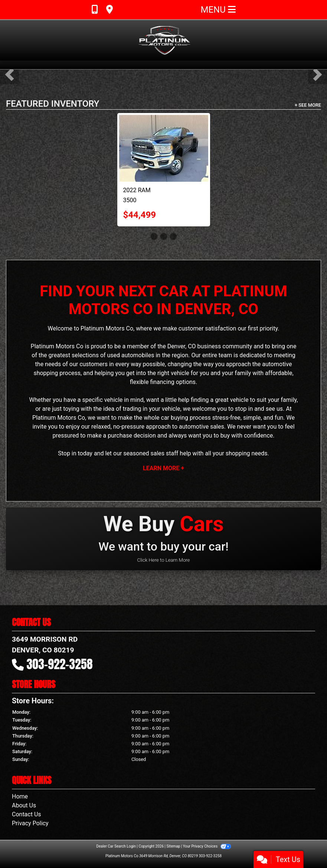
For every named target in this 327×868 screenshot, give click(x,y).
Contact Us (27, 814)
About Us (24, 805)
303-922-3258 (60, 664)
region (180, 355)
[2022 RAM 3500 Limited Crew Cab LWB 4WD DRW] (164, 148)
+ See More (308, 105)
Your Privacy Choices (207, 846)
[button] (9, 75)
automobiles (138, 355)
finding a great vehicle (220, 400)
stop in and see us (259, 409)
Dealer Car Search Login (116, 846)
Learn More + (163, 468)
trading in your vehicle (152, 409)
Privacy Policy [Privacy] (30, 823)
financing (162, 382)
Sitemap (173, 846)
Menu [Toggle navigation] (218, 10)
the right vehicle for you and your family (199, 373)
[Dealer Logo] (164, 40)
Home (20, 796)
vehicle (114, 400)
